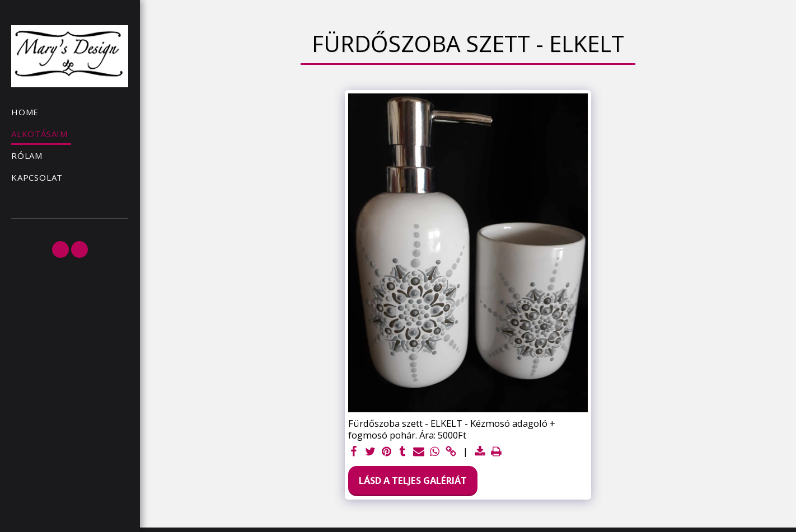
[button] (60, 249)
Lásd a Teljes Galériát (413, 480)
